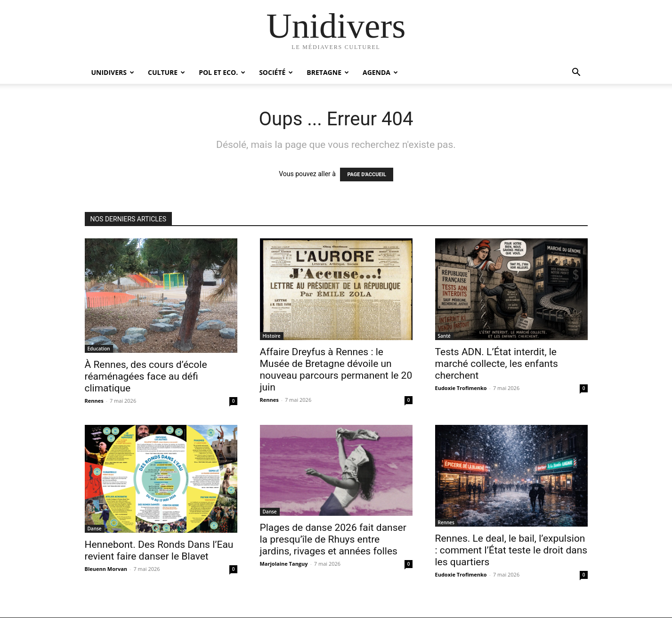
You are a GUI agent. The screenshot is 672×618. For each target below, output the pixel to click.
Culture (166, 72)
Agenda (380, 72)
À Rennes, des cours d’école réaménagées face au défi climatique (146, 376)
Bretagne (328, 72)
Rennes (94, 401)
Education (99, 349)
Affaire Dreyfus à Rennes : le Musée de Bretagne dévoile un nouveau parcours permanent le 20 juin (336, 370)
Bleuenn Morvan (106, 569)
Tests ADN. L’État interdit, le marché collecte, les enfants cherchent (497, 364)
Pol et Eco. (222, 72)
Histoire (272, 336)
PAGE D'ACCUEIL (367, 175)
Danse (95, 529)
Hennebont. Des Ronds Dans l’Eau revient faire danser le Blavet (159, 550)
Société (276, 72)
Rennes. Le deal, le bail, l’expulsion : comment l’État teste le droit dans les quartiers (511, 550)
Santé (444, 336)
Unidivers (113, 72)
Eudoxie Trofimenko (461, 388)
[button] (576, 73)
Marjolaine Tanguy (284, 564)
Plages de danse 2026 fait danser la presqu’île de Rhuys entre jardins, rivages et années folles (333, 539)
